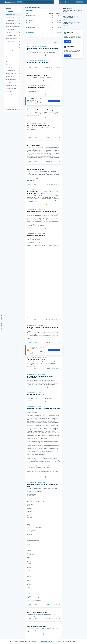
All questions (8, 9)
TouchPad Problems (13, 97)
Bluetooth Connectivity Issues (13, 38)
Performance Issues (13, 18)
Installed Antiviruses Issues (13, 80)
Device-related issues (10, 103)
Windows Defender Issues (13, 74)
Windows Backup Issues (13, 77)
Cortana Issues (13, 83)
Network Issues (13, 53)
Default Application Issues (13, 36)
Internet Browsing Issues (13, 50)
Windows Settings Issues (13, 24)
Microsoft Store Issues (13, 71)
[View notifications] (61, 2)
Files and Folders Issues (13, 21)
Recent (50, 42)
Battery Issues (13, 65)
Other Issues (13, 33)
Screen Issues (13, 47)
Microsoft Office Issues (13, 44)
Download (68, 42)
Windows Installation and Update (13, 27)
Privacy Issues (13, 68)
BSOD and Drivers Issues (13, 30)
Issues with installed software (12, 106)
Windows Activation (13, 59)
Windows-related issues (10, 14)
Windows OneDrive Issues (13, 88)
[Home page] (56, 2)
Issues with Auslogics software (12, 109)
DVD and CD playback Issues (13, 85)
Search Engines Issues (13, 91)
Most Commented (9, 12)
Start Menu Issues (13, 62)
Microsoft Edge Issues (13, 41)
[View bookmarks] (65, 2)
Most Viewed (56, 42)
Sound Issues (13, 56)
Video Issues (13, 100)
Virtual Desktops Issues (13, 94)
